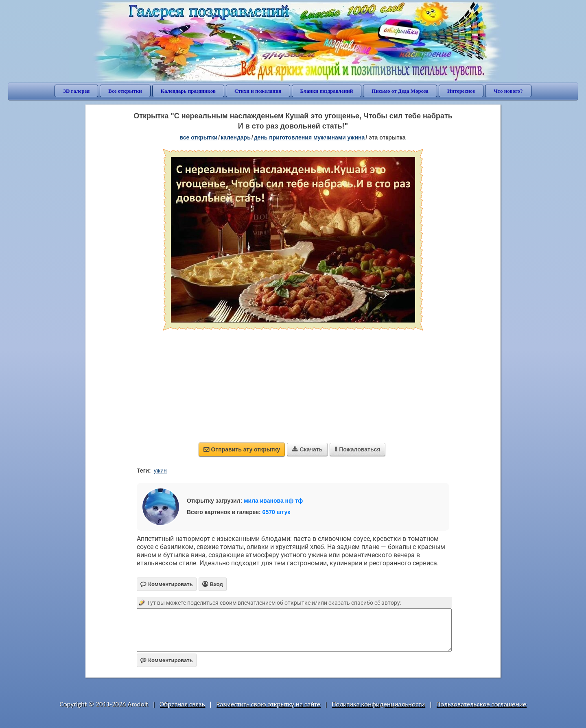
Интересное (461, 91)
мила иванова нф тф (273, 501)
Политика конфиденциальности (378, 704)
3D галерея (76, 91)
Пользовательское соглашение (481, 704)
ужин (160, 471)
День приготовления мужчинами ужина (309, 137)
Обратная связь (182, 704)
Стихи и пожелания (258, 91)
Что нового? (508, 91)
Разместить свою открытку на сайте (268, 704)
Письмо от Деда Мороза (400, 91)
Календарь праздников (188, 91)
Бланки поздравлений (327, 91)
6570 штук (277, 512)
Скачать (307, 449)
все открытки (199, 137)
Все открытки (125, 91)
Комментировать (167, 660)
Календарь (236, 137)
